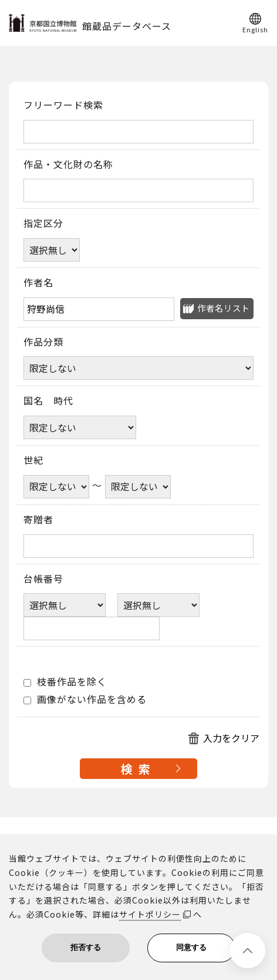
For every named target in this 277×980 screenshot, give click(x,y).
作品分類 (43, 342)
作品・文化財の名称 (68, 165)
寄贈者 (38, 520)
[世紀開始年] (56, 487)
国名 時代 (48, 401)
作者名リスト (224, 308)
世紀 (33, 460)
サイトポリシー (150, 914)
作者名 (38, 283)
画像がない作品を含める (85, 700)
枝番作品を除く (65, 682)
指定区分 (43, 223)
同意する (191, 947)
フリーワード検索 (63, 105)
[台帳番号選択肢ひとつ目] (65, 605)
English (255, 29)
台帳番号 (43, 579)
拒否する (86, 947)
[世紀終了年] (138, 487)
